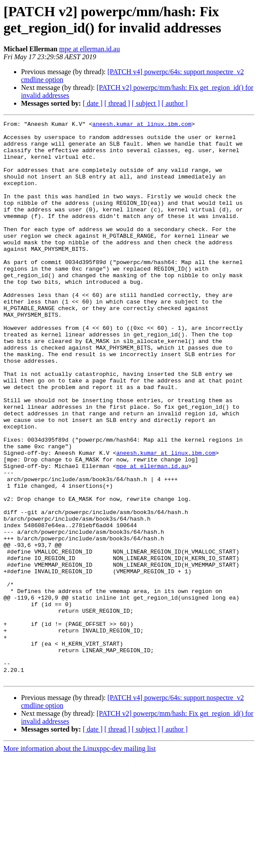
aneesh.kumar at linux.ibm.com (142, 125)
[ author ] (175, 103)
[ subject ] (146, 103)
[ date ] (93, 103)
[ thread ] (117, 103)
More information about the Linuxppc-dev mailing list (80, 860)
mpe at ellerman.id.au (90, 49)
